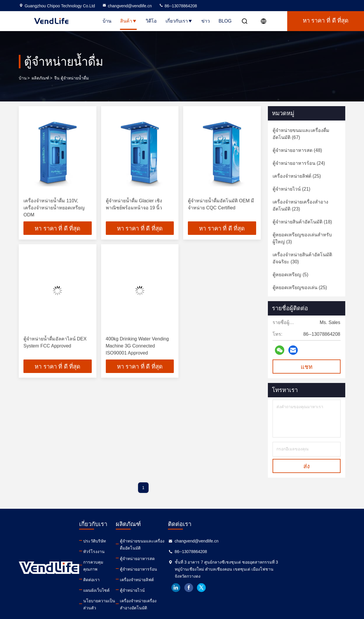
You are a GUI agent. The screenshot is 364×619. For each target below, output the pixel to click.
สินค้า (129, 21)
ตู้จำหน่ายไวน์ (177, 583)
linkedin (255, 588)
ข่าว (206, 21)
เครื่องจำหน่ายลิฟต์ (182, 573)
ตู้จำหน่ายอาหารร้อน (183, 562)
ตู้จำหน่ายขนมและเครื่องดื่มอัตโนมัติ (197, 541)
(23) (300, 205)
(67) (301, 134)
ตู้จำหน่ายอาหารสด (182, 552)
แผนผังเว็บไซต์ (113, 583)
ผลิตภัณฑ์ (40, 78)
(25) (297, 176)
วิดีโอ (151, 21)
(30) (302, 258)
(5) (290, 275)
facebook (268, 588)
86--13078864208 (178, 6)
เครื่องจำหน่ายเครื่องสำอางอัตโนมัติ (197, 594)
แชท (307, 367)
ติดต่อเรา (108, 573)
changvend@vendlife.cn (127, 6)
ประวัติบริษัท (111, 541)
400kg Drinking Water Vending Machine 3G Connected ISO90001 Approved (137, 346)
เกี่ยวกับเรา (179, 21)
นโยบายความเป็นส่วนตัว (122, 594)
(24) (299, 163)
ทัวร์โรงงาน (110, 552)
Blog (225, 21)
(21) (291, 189)
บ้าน (107, 21)
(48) (297, 150)
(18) (302, 222)
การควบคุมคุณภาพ (116, 562)
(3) (302, 238)
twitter (280, 588)
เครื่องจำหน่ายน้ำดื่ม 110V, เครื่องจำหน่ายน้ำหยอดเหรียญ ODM (54, 208)
